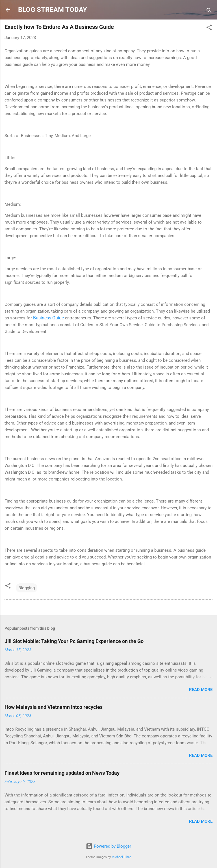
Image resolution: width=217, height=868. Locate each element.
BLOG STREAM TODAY (53, 10)
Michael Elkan (121, 857)
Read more (201, 690)
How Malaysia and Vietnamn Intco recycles (54, 707)
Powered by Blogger (108, 846)
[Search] (209, 11)
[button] (209, 28)
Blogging (27, 588)
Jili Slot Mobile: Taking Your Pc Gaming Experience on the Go (74, 641)
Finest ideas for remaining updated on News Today (62, 773)
